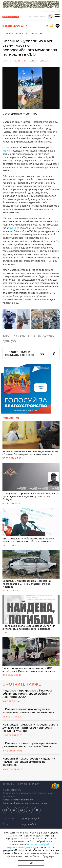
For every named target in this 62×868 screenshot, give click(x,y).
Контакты (22, 784)
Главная (8, 33)
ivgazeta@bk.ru (30, 824)
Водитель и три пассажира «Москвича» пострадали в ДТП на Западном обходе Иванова (31, 569)
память (19, 336)
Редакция (34, 784)
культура (10, 340)
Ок (31, 863)
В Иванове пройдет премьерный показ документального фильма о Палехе (30, 745)
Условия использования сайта (18, 800)
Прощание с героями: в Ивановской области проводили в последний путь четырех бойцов (31, 482)
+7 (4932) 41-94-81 (38, 17)
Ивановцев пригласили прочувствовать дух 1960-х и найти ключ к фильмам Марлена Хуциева (30, 728)
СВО (31, 336)
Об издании (8, 784)
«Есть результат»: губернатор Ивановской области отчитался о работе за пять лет (31, 526)
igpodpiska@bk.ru (32, 818)
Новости (22, 33)
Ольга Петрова (39, 61)
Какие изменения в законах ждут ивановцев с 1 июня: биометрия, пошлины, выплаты (31, 438)
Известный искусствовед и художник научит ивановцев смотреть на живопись (29, 762)
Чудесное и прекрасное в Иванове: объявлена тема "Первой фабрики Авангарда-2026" (27, 694)
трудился (14, 228)
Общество (36, 33)
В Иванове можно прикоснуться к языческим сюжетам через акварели (28, 711)
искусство (46, 336)
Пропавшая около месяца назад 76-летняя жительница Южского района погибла (31, 613)
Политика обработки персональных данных (25, 803)
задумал (7, 151)
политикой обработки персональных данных (31, 846)
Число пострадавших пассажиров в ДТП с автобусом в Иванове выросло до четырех (31, 655)
